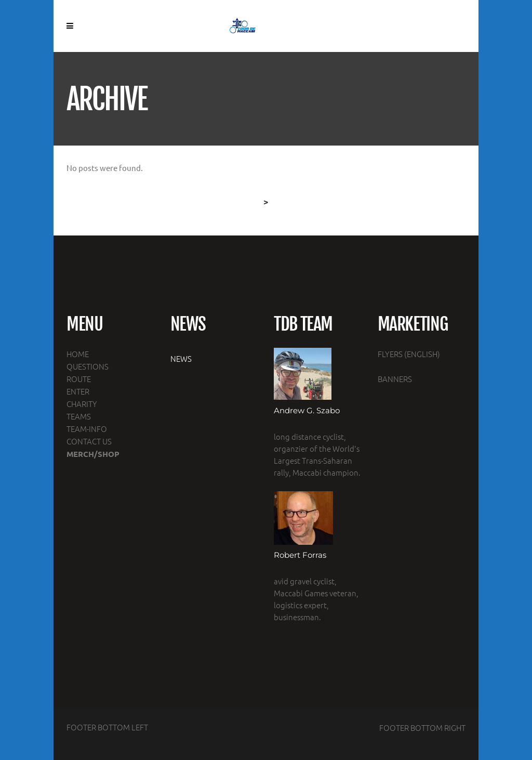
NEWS (181, 358)
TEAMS (79, 416)
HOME (78, 354)
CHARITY (82, 404)
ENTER (78, 391)
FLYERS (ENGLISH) (409, 354)
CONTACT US (89, 441)
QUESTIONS (88, 366)
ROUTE (79, 379)
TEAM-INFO (87, 429)
